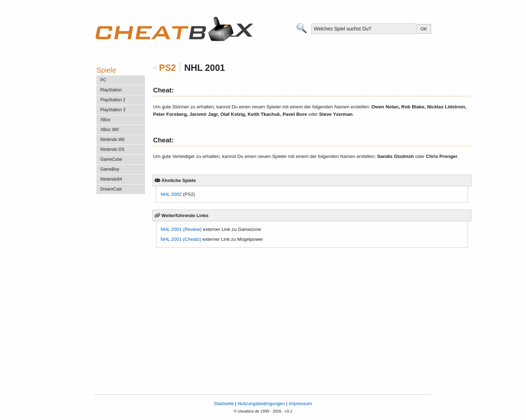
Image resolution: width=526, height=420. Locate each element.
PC (103, 80)
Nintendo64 (111, 179)
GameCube (111, 159)
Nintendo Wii (112, 140)
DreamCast (111, 189)
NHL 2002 (171, 194)
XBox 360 (110, 130)
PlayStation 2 (113, 100)
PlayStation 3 (113, 110)
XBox (105, 120)
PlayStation (111, 90)
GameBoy (110, 169)
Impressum (301, 404)
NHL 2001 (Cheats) (181, 239)
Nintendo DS (112, 149)
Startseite (224, 404)
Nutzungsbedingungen (261, 404)
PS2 (168, 68)
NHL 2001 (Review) (181, 229)
